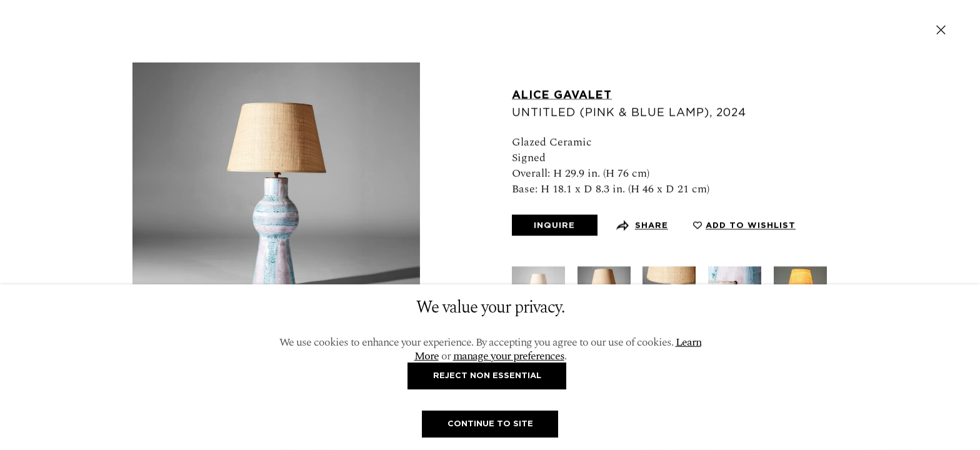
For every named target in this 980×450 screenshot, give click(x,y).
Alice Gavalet (562, 95)
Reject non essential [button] (487, 375)
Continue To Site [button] (490, 423)
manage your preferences (509, 356)
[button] (744, 226)
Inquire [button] (554, 226)
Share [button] (652, 226)
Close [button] (941, 30)
